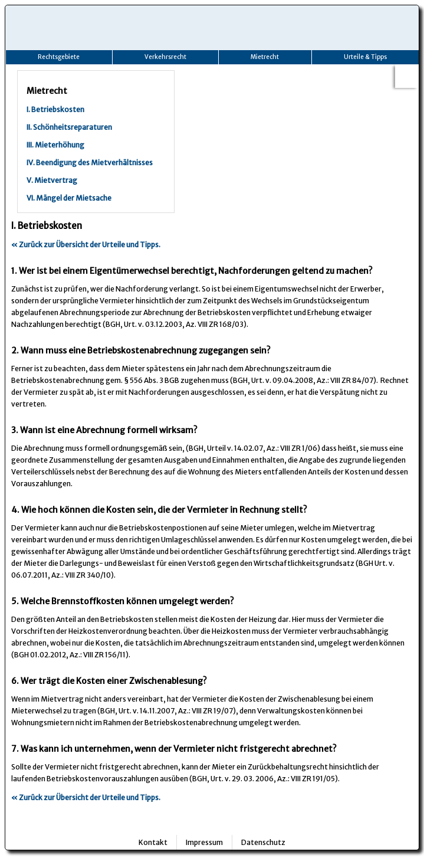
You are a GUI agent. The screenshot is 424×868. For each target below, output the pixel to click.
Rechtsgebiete (59, 57)
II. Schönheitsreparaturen (69, 127)
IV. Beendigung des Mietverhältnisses (90, 163)
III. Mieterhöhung (55, 145)
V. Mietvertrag (52, 180)
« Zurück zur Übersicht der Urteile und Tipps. (86, 245)
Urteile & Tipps (365, 57)
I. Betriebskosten (55, 109)
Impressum (204, 842)
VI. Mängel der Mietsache (69, 198)
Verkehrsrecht (165, 57)
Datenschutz (263, 842)
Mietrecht (265, 57)
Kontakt (153, 842)
